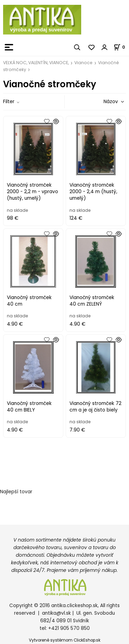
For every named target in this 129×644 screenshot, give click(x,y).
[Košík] (121, 47)
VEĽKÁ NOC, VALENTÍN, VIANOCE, (36, 63)
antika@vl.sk (56, 613)
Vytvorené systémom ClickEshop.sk (65, 640)
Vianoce (83, 63)
